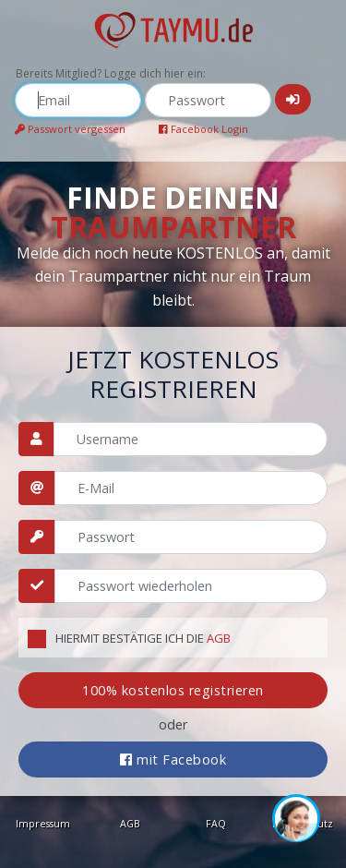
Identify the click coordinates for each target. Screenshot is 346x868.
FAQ (216, 823)
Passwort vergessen (70, 129)
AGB (219, 638)
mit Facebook (173, 759)
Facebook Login (203, 129)
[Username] (191, 439)
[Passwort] (191, 537)
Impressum (43, 823)
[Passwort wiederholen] (191, 586)
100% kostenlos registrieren (173, 690)
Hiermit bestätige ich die (143, 638)
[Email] (191, 488)
